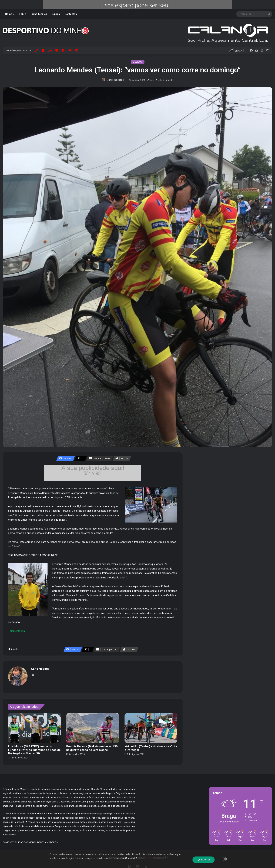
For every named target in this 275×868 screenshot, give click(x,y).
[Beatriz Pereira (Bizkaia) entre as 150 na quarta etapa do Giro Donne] (93, 726)
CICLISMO (138, 62)
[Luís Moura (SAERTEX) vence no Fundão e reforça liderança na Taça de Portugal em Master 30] (35, 726)
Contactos (71, 14)
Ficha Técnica (39, 14)
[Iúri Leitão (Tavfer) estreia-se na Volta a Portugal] (151, 726)
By (166, 856)
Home (9, 14)
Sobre (22, 14)
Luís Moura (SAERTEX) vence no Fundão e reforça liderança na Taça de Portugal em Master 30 (34, 748)
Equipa (56, 14)
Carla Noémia (116, 80)
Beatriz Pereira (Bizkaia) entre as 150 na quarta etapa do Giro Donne (92, 746)
